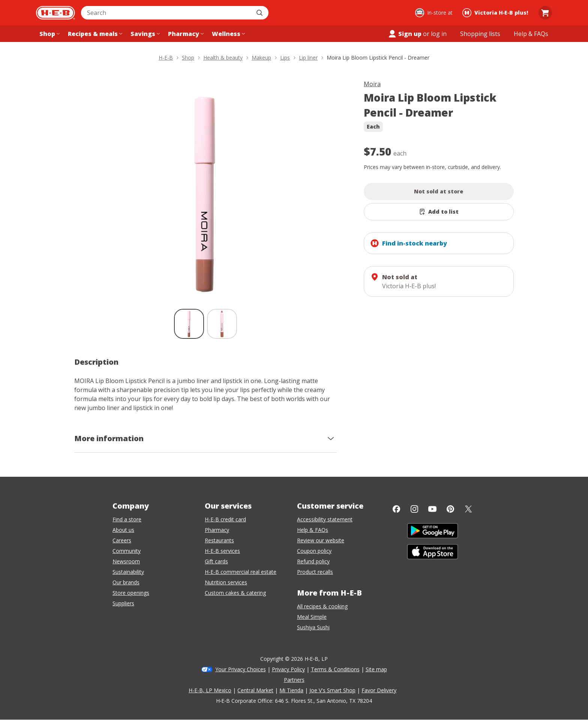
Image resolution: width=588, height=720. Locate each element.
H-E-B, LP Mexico (210, 690)
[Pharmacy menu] (185, 34)
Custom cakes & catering (235, 593)
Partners (294, 680)
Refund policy (313, 561)
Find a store (127, 519)
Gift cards (216, 561)
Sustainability (128, 572)
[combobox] (166, 13)
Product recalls (315, 572)
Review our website (321, 540)
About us (123, 530)
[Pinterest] (450, 509)
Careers (122, 540)
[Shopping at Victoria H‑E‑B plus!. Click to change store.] (496, 13)
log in (439, 34)
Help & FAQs (313, 530)
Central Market (255, 690)
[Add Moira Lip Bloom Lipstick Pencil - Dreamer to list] (439, 212)
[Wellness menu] (228, 34)
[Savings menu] (144, 34)
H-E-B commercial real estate (241, 572)
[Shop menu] (49, 34)
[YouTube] (432, 509)
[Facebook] (396, 509)
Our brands (126, 582)
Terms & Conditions (335, 669)
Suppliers (123, 603)
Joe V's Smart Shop (332, 690)
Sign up (405, 34)
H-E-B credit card (225, 519)
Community (127, 551)
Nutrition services (226, 582)
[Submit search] (260, 13)
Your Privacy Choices (241, 669)
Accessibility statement (325, 519)
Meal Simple (312, 617)
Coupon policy (314, 551)
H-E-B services (222, 551)
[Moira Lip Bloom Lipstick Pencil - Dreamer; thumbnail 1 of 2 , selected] (189, 324)
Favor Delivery (379, 690)
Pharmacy (217, 530)
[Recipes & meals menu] (94, 34)
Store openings (131, 593)
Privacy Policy (288, 669)
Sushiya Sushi (313, 627)
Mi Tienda (291, 690)
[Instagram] (414, 509)
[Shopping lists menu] (480, 34)
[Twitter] (468, 509)
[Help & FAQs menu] (531, 34)
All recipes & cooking (322, 606)
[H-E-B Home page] (55, 13)
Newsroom (126, 561)
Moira (372, 84)
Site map (376, 669)
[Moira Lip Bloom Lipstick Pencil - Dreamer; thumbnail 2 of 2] (222, 324)
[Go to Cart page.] (545, 13)
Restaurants (219, 540)
